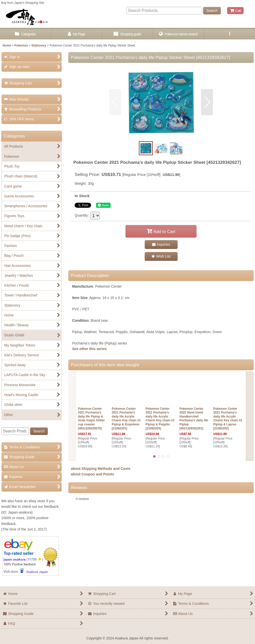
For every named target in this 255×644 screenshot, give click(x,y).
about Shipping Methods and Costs (101, 469)
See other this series (89, 349)
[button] (229, 34)
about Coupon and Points (92, 474)
